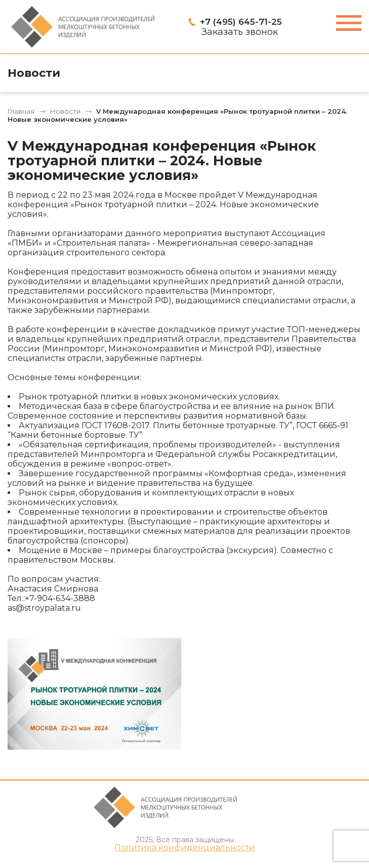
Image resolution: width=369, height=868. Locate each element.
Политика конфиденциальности (185, 848)
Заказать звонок (240, 32)
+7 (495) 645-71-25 (241, 22)
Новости (34, 73)
